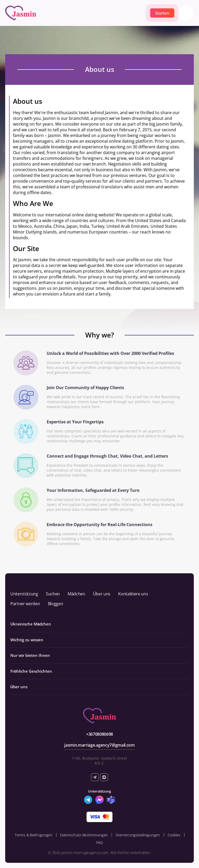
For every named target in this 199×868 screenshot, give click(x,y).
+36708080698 (99, 734)
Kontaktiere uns (133, 594)
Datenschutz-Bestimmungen (84, 835)
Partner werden (25, 604)
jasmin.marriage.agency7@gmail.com (99, 745)
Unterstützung (24, 594)
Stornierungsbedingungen (138, 835)
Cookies (174, 835)
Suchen (53, 594)
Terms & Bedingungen (34, 835)
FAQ (99, 842)
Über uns (102, 594)
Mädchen (76, 594)
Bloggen (56, 604)
